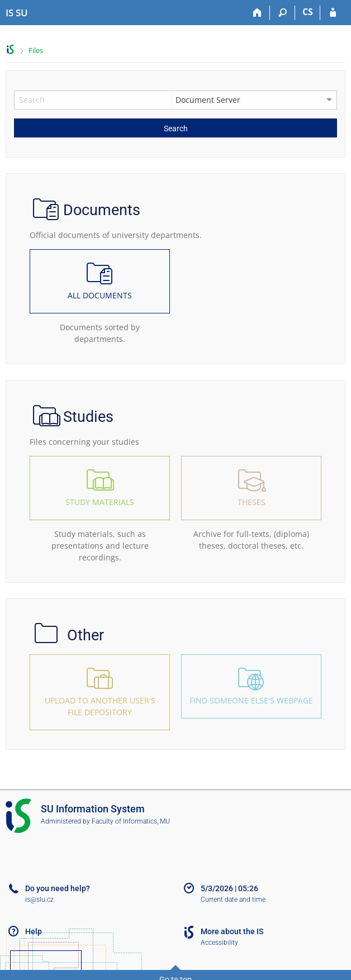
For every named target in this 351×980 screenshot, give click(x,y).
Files (36, 50)
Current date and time (233, 900)
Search (176, 129)
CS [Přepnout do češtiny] (308, 12)
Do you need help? (58, 888)
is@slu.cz (39, 900)
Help (34, 931)
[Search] (283, 13)
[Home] (257, 13)
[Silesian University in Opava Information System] (17, 13)
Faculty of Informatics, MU (131, 821)
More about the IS (232, 931)
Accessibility (219, 943)
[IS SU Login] (333, 13)
